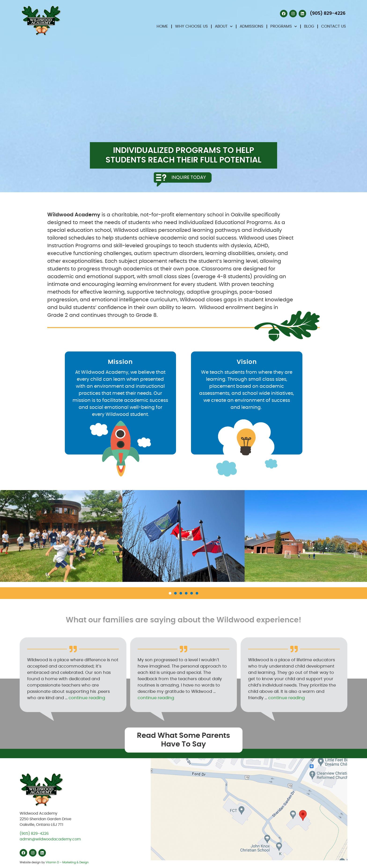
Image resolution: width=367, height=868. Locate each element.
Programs (284, 26)
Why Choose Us (191, 26)
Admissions (251, 26)
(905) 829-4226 (34, 834)
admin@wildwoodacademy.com (50, 839)
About (224, 26)
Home (162, 26)
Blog (309, 26)
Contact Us (334, 26)
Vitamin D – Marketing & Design (67, 862)
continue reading (87, 698)
